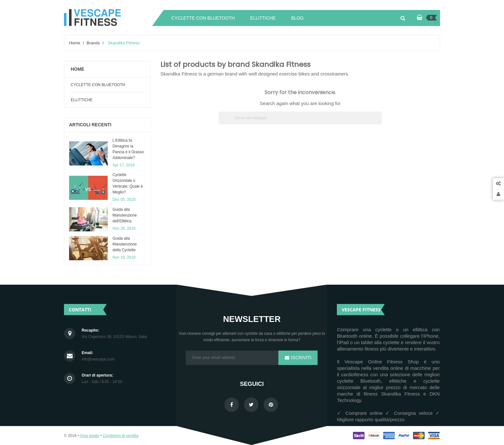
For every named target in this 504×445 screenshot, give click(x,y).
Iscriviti (301, 358)
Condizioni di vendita (121, 436)
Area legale (90, 436)
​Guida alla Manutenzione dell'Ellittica (125, 215)
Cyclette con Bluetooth (98, 85)
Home (77, 69)
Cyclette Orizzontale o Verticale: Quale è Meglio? (128, 183)
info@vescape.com (98, 359)
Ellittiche (82, 100)
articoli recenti (90, 125)
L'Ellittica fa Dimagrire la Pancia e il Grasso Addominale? (128, 149)
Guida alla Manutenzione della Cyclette (125, 244)
